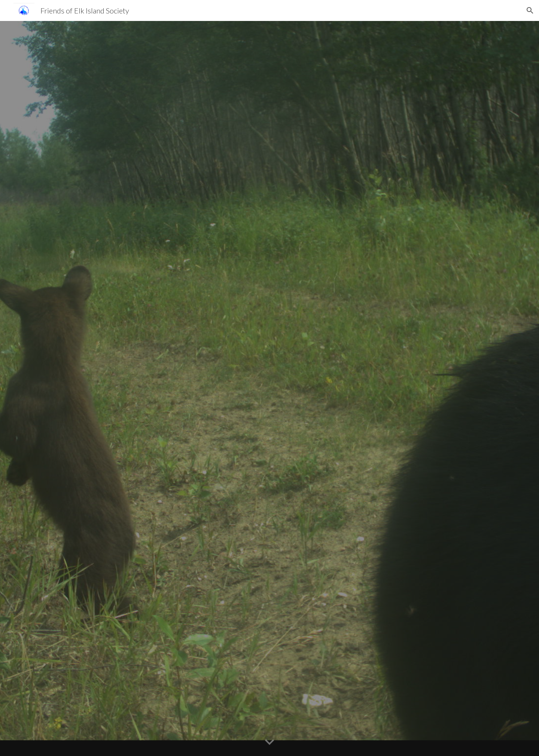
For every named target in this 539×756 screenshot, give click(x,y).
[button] (530, 10)
